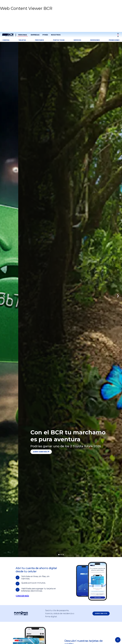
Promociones (114, 40)
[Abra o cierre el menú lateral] (118, 640)
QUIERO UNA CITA (101, 613)
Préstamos (40, 40)
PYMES (45, 35)
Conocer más (22, 596)
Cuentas (6, 40)
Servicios (77, 40)
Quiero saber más (45, 452)
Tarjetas (22, 40)
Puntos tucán (59, 40)
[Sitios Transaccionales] (118, 35)
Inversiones (95, 40)
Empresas (35, 35)
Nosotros (56, 35)
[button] (14, 28)
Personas (23, 35)
